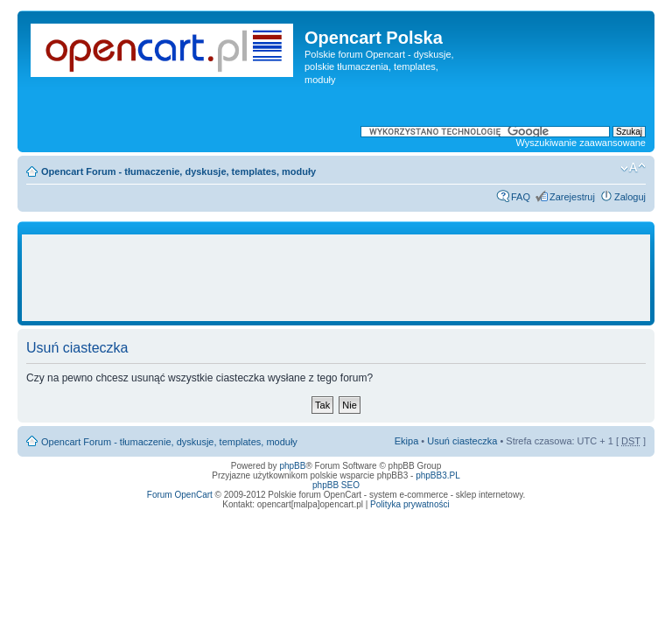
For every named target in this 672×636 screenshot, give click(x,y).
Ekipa (407, 441)
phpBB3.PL (438, 475)
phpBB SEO (336, 485)
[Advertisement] (345, 278)
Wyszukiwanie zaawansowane (581, 143)
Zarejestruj (572, 197)
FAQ (521, 197)
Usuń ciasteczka (462, 441)
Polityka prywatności (410, 504)
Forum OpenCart (180, 495)
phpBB (292, 466)
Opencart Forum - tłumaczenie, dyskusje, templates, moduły (178, 171)
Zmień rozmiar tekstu (633, 168)
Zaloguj (630, 197)
